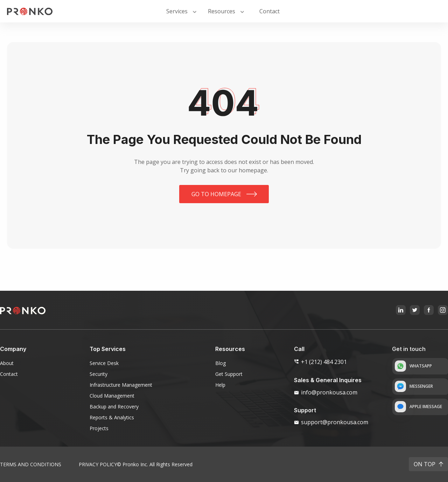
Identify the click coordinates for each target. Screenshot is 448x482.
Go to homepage (216, 194)
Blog (220, 363)
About (7, 363)
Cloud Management (112, 396)
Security (99, 374)
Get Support (229, 374)
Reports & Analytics (112, 417)
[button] (182, 11)
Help (220, 385)
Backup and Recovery (114, 407)
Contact (9, 374)
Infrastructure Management (121, 385)
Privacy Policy (98, 464)
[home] (30, 11)
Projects (99, 428)
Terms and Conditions (31, 464)
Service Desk (104, 363)
